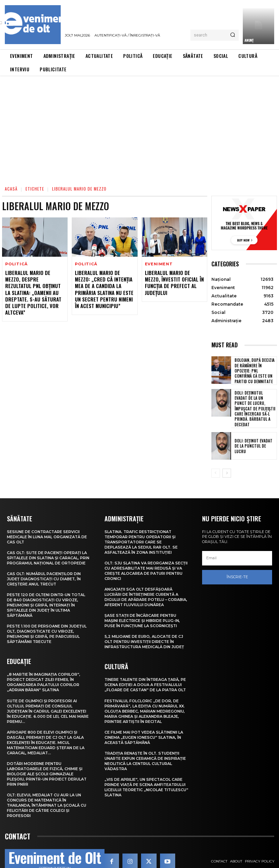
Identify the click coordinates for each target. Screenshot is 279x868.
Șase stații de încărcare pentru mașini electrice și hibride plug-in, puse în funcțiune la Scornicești (142, 609)
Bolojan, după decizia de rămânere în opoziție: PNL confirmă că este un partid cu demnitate (254, 370)
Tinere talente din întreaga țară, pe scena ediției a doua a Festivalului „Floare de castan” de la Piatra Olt (146, 672)
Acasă (11, 189)
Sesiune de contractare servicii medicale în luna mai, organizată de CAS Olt (47, 528)
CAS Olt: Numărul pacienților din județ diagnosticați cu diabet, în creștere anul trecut (44, 569)
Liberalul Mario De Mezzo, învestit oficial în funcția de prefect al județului (174, 282)
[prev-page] (216, 465)
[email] (237, 550)
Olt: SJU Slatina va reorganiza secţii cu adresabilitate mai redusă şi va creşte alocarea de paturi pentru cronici (146, 561)
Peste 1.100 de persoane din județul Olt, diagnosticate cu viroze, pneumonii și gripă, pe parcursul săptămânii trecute (47, 622)
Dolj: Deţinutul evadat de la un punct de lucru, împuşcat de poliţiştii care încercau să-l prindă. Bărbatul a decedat (255, 404)
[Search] (233, 35)
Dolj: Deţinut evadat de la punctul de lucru (255, 438)
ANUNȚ (249, 40)
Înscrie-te (237, 569)
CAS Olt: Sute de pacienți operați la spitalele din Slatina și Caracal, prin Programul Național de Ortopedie (48, 549)
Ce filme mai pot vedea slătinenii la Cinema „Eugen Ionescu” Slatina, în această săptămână (144, 722)
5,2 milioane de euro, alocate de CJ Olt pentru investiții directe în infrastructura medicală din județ (145, 629)
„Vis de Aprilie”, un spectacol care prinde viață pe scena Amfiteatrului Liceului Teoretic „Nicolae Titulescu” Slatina (145, 770)
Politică (16, 264)
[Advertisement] (139, 128)
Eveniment (159, 264)
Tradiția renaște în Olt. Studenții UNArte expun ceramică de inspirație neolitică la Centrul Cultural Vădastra (145, 745)
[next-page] (227, 465)
